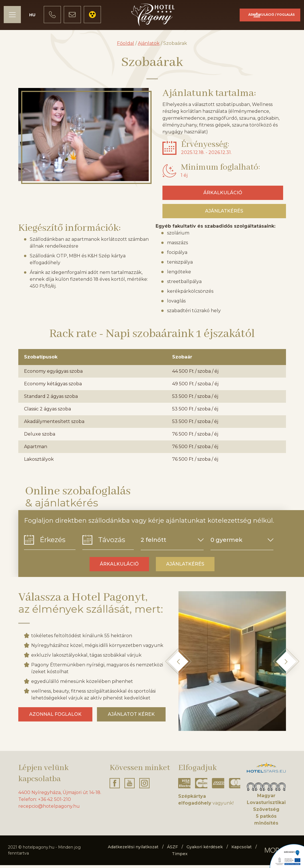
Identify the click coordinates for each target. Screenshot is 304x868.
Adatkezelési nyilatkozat (133, 850)
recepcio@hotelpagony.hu (49, 809)
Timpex (180, 857)
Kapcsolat (242, 850)
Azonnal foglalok (55, 717)
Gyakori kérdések (205, 850)
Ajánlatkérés (224, 214)
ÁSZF (172, 850)
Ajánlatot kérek (131, 717)
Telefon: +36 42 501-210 (45, 802)
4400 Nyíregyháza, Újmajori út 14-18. (60, 795)
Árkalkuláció (254, 17)
